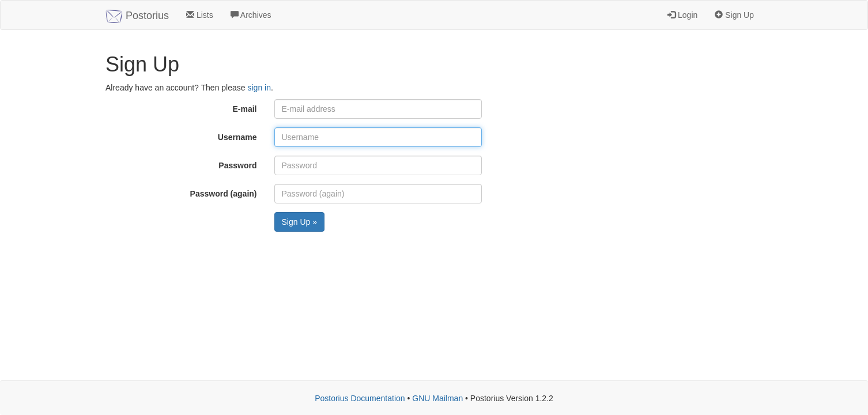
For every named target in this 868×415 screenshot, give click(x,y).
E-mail (244, 109)
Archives (251, 15)
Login (682, 15)
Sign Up (734, 15)
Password (237, 165)
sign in (259, 88)
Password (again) (224, 194)
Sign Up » (299, 222)
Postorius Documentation (360, 398)
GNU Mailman (437, 398)
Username (237, 137)
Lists (200, 15)
